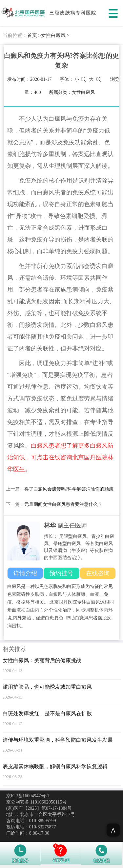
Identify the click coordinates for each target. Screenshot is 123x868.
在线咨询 (98, 573)
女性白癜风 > (55, 35)
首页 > (34, 35)
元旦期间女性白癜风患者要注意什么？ (63, 504)
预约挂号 (61, 573)
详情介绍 (25, 573)
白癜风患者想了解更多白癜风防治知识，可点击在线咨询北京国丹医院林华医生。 (60, 457)
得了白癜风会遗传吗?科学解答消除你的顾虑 (69, 489)
